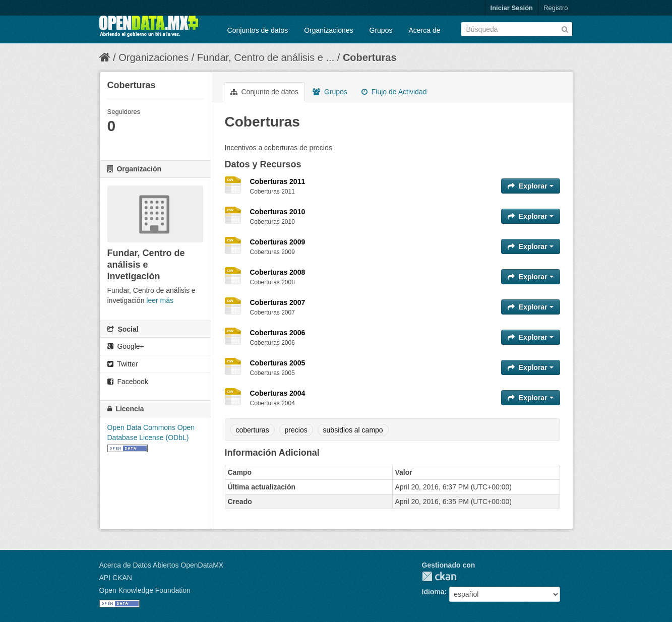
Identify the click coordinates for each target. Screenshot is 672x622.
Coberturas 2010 (278, 212)
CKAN (439, 576)
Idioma (433, 592)
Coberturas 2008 (278, 272)
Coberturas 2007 (278, 302)
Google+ (126, 346)
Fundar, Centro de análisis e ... (266, 57)
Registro (556, 8)
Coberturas (370, 57)
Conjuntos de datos (258, 30)
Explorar (531, 186)
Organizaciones (328, 30)
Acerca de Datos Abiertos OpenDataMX (162, 565)
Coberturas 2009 (278, 242)
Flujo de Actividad (394, 92)
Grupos (381, 30)
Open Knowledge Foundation (145, 590)
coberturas (253, 430)
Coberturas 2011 (278, 181)
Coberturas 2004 (278, 393)
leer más (160, 300)
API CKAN (116, 578)
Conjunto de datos (265, 92)
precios (296, 430)
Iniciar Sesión (512, 8)
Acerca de (424, 30)
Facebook (128, 382)
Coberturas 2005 (278, 363)
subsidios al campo (353, 430)
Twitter (123, 364)
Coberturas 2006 (278, 333)
